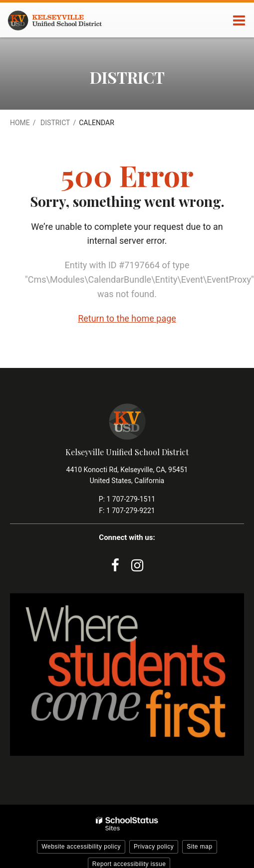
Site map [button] (199, 847)
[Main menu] (239, 20)
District (55, 123)
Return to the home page (127, 318)
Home (20, 123)
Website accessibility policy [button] (81, 847)
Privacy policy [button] (154, 847)
